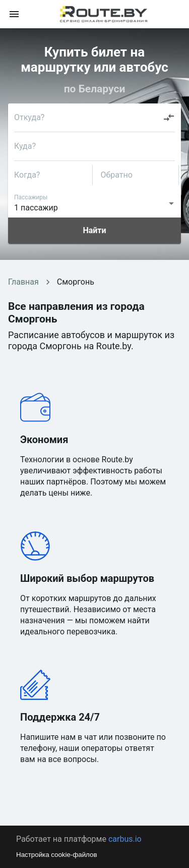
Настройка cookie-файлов (57, 855)
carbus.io (125, 839)
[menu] (14, 14)
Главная (23, 282)
